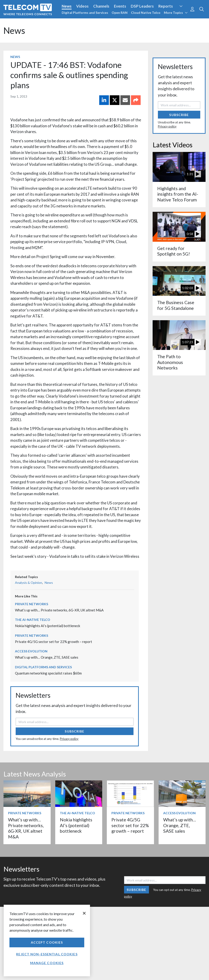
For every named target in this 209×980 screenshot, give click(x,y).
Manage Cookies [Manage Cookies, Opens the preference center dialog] (47, 963)
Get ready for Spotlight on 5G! (174, 251)
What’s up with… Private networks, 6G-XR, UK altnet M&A (59, 610)
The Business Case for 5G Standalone (176, 305)
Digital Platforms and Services (85, 13)
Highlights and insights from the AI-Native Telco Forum (178, 194)
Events (120, 6)
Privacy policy (69, 739)
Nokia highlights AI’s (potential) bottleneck (48, 626)
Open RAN (120, 13)
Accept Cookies (47, 942)
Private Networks (32, 604)
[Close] (84, 913)
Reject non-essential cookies (47, 954)
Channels (101, 6)
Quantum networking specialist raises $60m (48, 673)
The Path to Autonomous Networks (170, 362)
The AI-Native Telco (33, 620)
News (67, 6)
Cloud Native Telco (146, 13)
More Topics (176, 13)
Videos (82, 6)
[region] (47, 941)
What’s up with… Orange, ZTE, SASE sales (47, 657)
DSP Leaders (142, 6)
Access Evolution (31, 651)
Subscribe (74, 731)
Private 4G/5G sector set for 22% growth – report (54, 642)
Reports (166, 6)
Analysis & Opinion (29, 583)
